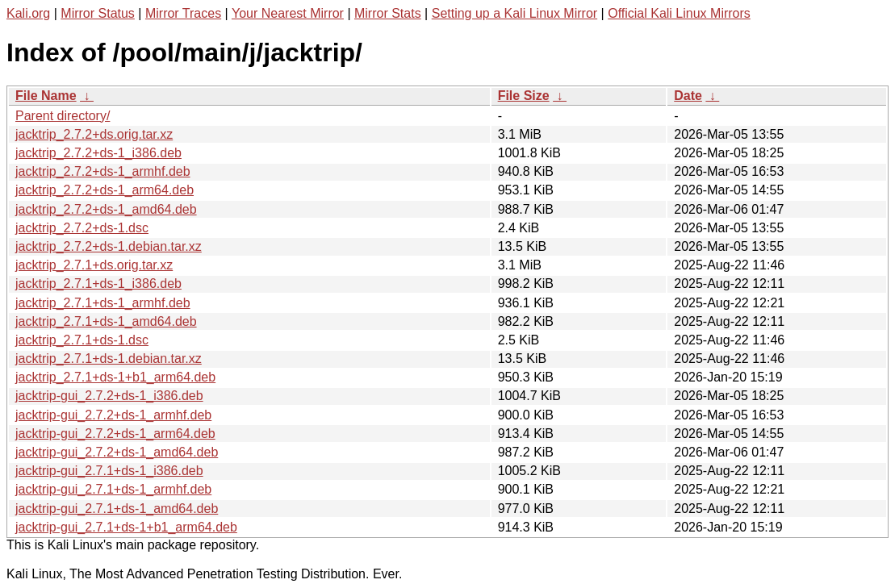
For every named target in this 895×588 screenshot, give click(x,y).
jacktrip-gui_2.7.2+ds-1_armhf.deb (113, 415)
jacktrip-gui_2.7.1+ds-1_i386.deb (109, 471)
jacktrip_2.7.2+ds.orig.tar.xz (94, 134)
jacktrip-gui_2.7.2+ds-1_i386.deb (109, 396)
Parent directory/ (63, 116)
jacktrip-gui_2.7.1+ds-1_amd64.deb (117, 509)
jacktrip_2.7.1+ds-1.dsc (82, 340)
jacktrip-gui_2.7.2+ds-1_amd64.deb (117, 452)
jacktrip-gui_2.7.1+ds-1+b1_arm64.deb (126, 527)
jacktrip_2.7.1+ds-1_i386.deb (98, 284)
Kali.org (28, 13)
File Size (524, 96)
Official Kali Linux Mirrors (679, 13)
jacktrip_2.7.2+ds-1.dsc (82, 228)
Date (688, 96)
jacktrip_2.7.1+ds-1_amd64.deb (106, 321)
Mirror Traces (183, 13)
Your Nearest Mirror (288, 13)
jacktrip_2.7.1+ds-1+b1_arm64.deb (115, 377)
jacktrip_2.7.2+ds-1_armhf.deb (103, 171)
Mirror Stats (388, 13)
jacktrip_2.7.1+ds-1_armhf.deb (103, 303)
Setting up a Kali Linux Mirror (514, 13)
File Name (46, 96)
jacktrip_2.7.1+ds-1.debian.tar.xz (109, 359)
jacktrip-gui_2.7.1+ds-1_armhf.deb (113, 489)
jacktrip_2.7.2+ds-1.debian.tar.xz (109, 246)
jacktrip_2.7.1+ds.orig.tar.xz (94, 265)
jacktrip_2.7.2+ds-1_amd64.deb (106, 209)
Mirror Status (98, 13)
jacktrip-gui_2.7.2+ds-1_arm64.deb (115, 434)
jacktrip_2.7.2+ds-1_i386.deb (98, 153)
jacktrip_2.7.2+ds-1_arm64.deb (105, 190)
